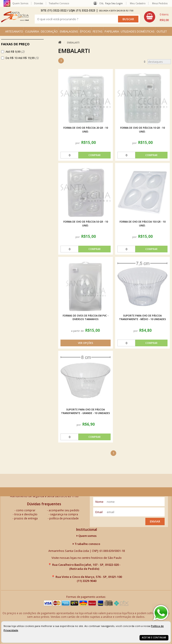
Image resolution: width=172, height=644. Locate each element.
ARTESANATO (14, 31)
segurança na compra (64, 514)
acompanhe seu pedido (64, 510)
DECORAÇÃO (49, 31)
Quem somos (87, 536)
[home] (15, 17)
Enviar (155, 521)
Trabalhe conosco (86, 544)
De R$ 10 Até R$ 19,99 (22, 58)
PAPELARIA (112, 31)
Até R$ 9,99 (15, 52)
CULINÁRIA (32, 31)
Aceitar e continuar (154, 638)
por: (78, 143)
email (99, 512)
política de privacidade (64, 518)
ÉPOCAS (85, 31)
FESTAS (98, 31)
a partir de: (78, 331)
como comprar (26, 510)
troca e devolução (26, 514)
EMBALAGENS (69, 31)
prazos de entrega (26, 518)
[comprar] (86, 155)
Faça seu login (114, 3)
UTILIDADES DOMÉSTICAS (138, 31)
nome (99, 502)
